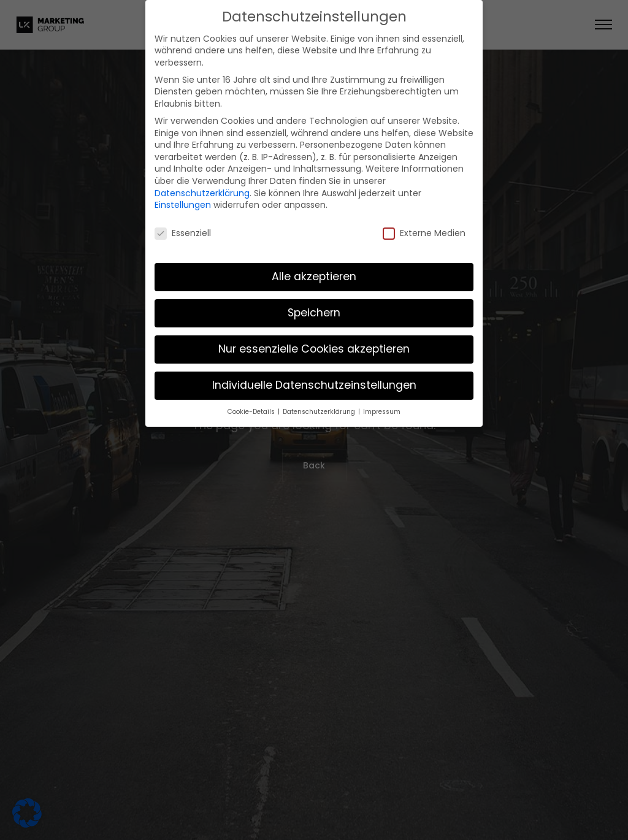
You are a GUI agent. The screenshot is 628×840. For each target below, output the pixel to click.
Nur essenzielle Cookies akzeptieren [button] (314, 342)
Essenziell (183, 227)
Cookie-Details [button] (252, 404)
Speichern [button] (314, 305)
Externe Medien (424, 227)
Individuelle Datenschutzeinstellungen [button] (314, 378)
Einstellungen (183, 198)
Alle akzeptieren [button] (314, 269)
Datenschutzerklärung (202, 186)
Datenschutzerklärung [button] (320, 404)
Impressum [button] (382, 404)
